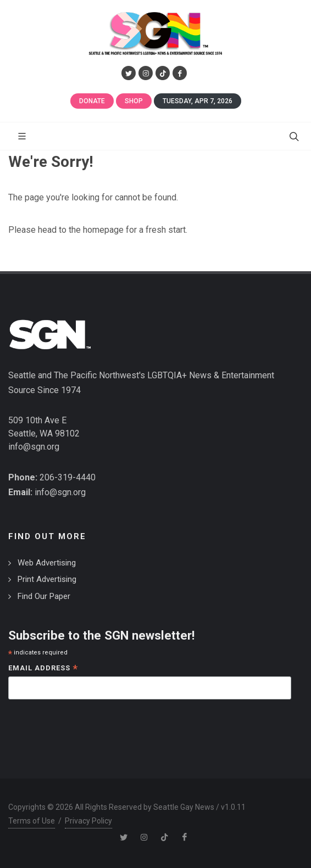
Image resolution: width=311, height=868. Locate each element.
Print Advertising (47, 579)
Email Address (43, 669)
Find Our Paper (44, 596)
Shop (134, 101)
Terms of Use (32, 821)
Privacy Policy (88, 821)
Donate (92, 101)
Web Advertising (47, 563)
